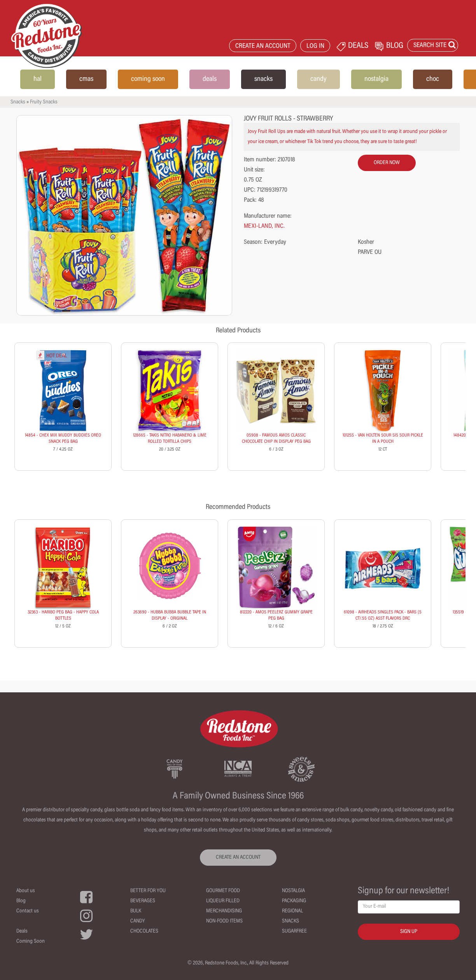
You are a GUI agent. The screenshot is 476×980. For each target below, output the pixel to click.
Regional (292, 911)
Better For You (148, 891)
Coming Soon (31, 942)
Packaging (294, 901)
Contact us (28, 911)
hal (38, 79)
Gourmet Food (223, 891)
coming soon (148, 79)
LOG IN (315, 46)
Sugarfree (294, 931)
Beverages (143, 901)
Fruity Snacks (44, 102)
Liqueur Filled (223, 901)
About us (26, 891)
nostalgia (376, 79)
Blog (21, 901)
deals (210, 79)
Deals (22, 931)
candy (318, 79)
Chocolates (144, 931)
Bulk (136, 911)
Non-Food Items (224, 921)
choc (433, 79)
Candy (138, 921)
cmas (86, 79)
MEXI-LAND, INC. (264, 226)
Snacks (18, 102)
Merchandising (224, 911)
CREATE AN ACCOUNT (263, 46)
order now (387, 163)
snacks (263, 79)
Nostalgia (293, 891)
